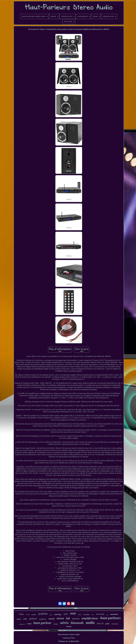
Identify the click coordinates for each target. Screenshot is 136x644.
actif (51, 615)
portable (34, 615)
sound (51, 619)
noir (66, 614)
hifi (68, 618)
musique (56, 624)
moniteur (114, 614)
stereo (60, 618)
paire (108, 624)
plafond (33, 619)
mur (93, 615)
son (73, 614)
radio (25, 619)
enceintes (86, 614)
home (28, 614)
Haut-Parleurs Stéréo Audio (69, 634)
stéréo (64, 623)
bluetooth (77, 623)
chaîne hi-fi (22, 624)
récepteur (42, 619)
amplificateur (90, 618)
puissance (115, 624)
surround (100, 614)
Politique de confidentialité (69, 641)
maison (76, 619)
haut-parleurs (111, 618)
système (43, 614)
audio (90, 623)
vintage (69, 626)
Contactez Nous (69, 638)
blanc (22, 614)
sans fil (100, 623)
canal (29, 624)
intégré (19, 619)
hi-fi (107, 615)
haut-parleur (42, 623)
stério (80, 615)
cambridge (58, 614)
